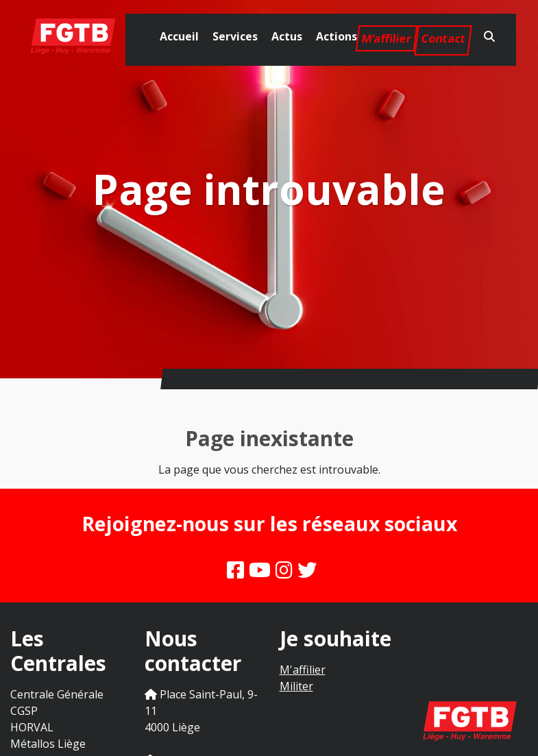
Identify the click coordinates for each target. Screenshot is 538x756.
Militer (296, 686)
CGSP (24, 711)
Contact (443, 38)
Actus (287, 36)
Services (235, 36)
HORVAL (32, 727)
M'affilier (303, 670)
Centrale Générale (57, 694)
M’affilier (387, 38)
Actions (337, 36)
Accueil (179, 36)
